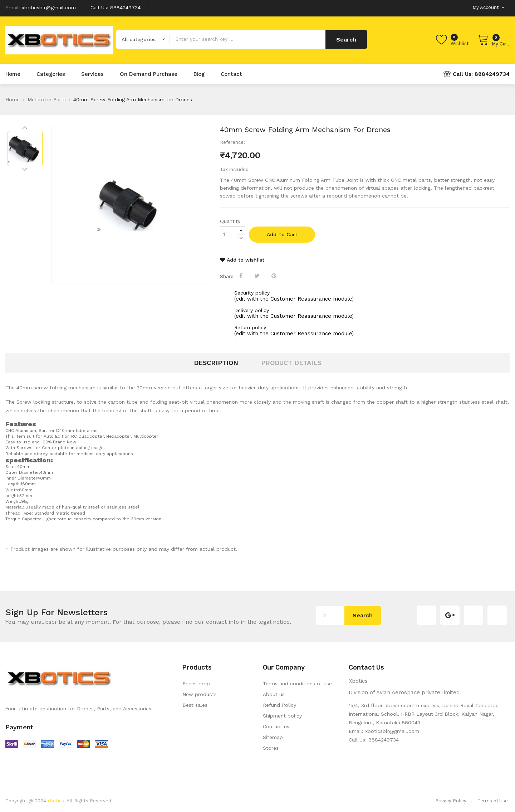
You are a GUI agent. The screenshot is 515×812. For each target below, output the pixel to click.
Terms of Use (493, 801)
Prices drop (196, 684)
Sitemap (273, 737)
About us (274, 694)
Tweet (258, 276)
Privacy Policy (451, 801)
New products (200, 694)
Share (242, 276)
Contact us (276, 726)
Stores (271, 748)
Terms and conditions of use (297, 684)
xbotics (56, 801)
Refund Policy (279, 705)
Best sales (195, 705)
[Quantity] (229, 234)
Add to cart (282, 234)
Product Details (291, 363)
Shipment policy (282, 716)
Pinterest (275, 276)
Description (216, 363)
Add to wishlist (242, 260)
